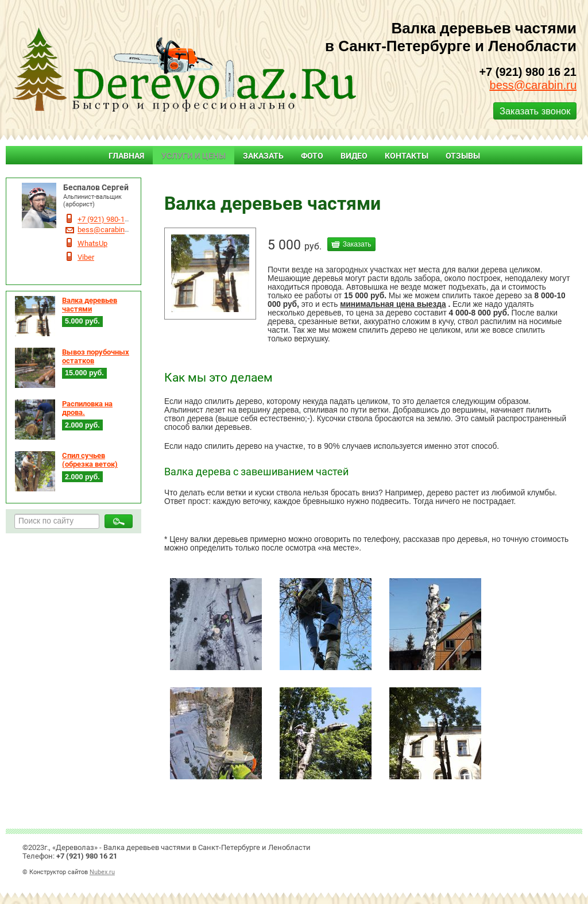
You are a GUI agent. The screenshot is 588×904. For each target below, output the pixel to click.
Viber (86, 257)
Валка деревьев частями (90, 305)
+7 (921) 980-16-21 (108, 220)
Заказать (263, 156)
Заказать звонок (535, 111)
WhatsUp (92, 243)
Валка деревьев (291, 182)
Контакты (407, 156)
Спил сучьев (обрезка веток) (90, 460)
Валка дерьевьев (358, 182)
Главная (126, 156)
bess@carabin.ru (533, 85)
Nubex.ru (102, 872)
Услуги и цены (194, 156)
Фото (312, 156)
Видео (354, 156)
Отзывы (463, 156)
